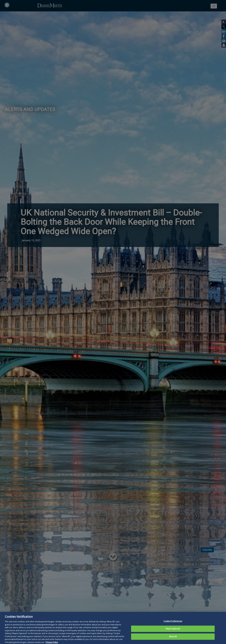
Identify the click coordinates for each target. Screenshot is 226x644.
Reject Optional (173, 632)
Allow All (173, 640)
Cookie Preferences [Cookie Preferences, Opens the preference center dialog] (173, 625)
